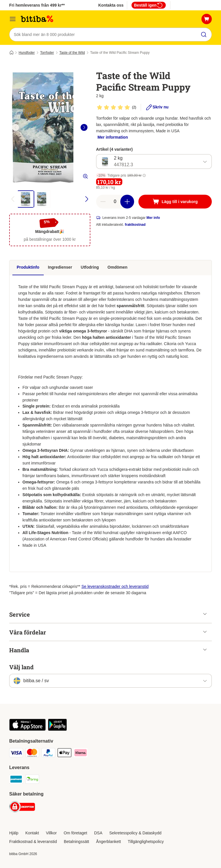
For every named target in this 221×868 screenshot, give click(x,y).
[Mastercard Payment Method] (32, 754)
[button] (144, 176)
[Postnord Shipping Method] (16, 780)
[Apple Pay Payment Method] (64, 754)
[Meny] (13, 19)
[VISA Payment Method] (16, 754)
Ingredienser (60, 267)
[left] (16, 127)
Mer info (153, 218)
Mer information (113, 137)
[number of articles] (115, 202)
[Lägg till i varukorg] (175, 202)
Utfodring (90, 267)
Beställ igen (149, 5)
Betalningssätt (77, 842)
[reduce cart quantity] (103, 202)
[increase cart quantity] (127, 202)
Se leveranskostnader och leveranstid (115, 586)
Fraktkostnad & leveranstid (33, 842)
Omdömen (118, 267)
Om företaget (75, 833)
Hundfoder (27, 53)
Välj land (21, 667)
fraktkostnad (135, 225)
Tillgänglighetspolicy (146, 842)
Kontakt (32, 833)
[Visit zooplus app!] (27, 729)
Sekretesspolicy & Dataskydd (135, 833)
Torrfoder (47, 53)
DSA (98, 833)
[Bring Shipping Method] (32, 780)
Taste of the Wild (72, 53)
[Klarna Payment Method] (81, 754)
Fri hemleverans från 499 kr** (37, 5)
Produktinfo (28, 267)
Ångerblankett (108, 842)
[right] (84, 127)
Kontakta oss (111, 5)
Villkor (51, 833)
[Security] (22, 808)
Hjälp (14, 833)
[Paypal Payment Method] (48, 754)
